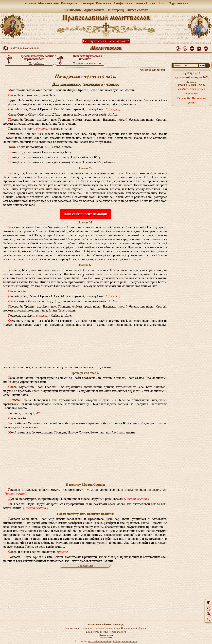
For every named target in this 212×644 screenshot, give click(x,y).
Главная (30, 3)
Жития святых (137, 10)
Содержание (85, 566)
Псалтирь (87, 3)
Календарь (69, 3)
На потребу (115, 10)
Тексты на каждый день (21, 48)
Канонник (104, 3)
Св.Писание (73, 10)
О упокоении (179, 3)
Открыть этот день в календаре (191, 91)
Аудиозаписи (94, 10)
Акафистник (123, 3)
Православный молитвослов (106, 18)
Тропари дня (191, 75)
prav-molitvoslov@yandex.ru (110, 632)
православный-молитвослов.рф (106, 624)
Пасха (162, 3)
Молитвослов (48, 3)
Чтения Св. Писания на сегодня (191, 101)
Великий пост (145, 3)
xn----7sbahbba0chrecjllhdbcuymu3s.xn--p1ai (113, 641)
